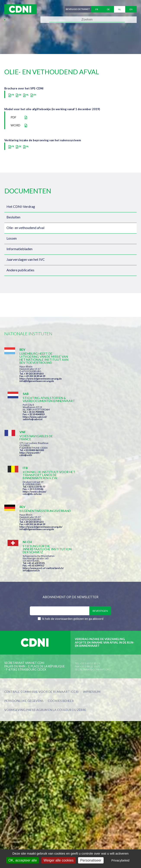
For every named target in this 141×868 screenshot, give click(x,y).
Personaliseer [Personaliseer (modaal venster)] (91, 860)
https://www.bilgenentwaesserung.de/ (41, 463)
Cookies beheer (61, 606)
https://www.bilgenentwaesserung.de (41, 385)
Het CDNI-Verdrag (21, 206)
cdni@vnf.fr (26, 424)
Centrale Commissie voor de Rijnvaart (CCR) (41, 597)
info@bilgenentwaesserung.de (37, 387)
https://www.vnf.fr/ (30, 421)
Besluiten (13, 217)
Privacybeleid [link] (120, 860)
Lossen (12, 238)
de (108, 9)
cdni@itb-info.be (99, 430)
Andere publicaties (20, 270)
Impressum (92, 597)
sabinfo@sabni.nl (100, 381)
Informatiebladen (19, 249)
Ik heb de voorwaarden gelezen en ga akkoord (73, 524)
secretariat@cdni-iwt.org (93, 574)
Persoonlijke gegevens (24, 606)
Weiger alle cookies (58, 860)
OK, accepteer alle (23, 860)
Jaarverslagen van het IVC (26, 259)
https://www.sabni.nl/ (102, 379)
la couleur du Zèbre (70, 615)
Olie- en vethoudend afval (25, 228)
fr (97, 9)
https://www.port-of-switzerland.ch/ (111, 472)
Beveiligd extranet (77, 9)
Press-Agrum (37, 615)
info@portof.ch (99, 475)
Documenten (28, 191)
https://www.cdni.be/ (102, 427)
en (131, 9)
